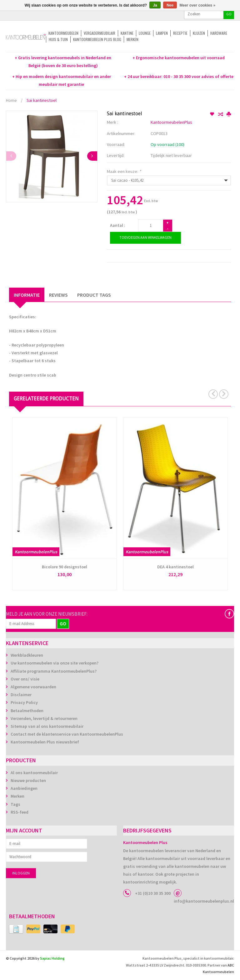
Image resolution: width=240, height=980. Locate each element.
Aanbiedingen (24, 788)
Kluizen (199, 33)
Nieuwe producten (28, 780)
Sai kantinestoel (42, 100)
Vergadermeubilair (100, 33)
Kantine (127, 33)
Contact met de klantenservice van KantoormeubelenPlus (67, 734)
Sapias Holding (52, 958)
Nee (170, 5)
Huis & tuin (58, 39)
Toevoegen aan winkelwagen (145, 237)
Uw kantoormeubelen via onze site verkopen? (55, 663)
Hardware (219, 33)
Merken (132, 39)
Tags (15, 804)
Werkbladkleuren (27, 655)
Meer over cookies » (198, 5)
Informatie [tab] (27, 295)
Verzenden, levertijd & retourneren (44, 718)
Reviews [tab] (58, 295)
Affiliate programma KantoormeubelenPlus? (54, 671)
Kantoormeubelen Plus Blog (97, 39)
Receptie (180, 33)
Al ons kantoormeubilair (34, 773)
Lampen (162, 33)
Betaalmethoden (27, 711)
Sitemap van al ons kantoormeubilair (47, 726)
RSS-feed (20, 812)
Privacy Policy (24, 702)
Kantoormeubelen (63, 33)
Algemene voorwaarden (33, 687)
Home (11, 100)
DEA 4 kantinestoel (175, 567)
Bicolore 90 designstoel (65, 567)
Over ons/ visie (25, 679)
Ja (155, 5)
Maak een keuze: (124, 171)
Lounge (145, 33)
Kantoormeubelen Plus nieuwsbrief (45, 742)
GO (229, 14)
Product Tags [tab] (94, 295)
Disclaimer (21, 695)
